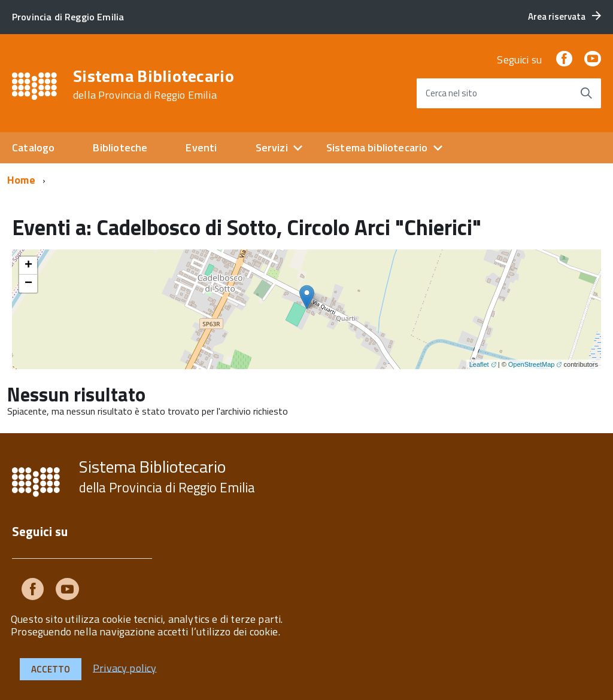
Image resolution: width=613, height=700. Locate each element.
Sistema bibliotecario (377, 147)
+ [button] (28, 266)
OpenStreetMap (532, 364)
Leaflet (479, 364)
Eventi (201, 147)
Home (21, 180)
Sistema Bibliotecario (154, 84)
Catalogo (33, 147)
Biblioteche (120, 147)
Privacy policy (125, 667)
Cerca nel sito (451, 93)
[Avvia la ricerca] (586, 93)
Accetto (51, 669)
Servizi (272, 147)
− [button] (28, 284)
